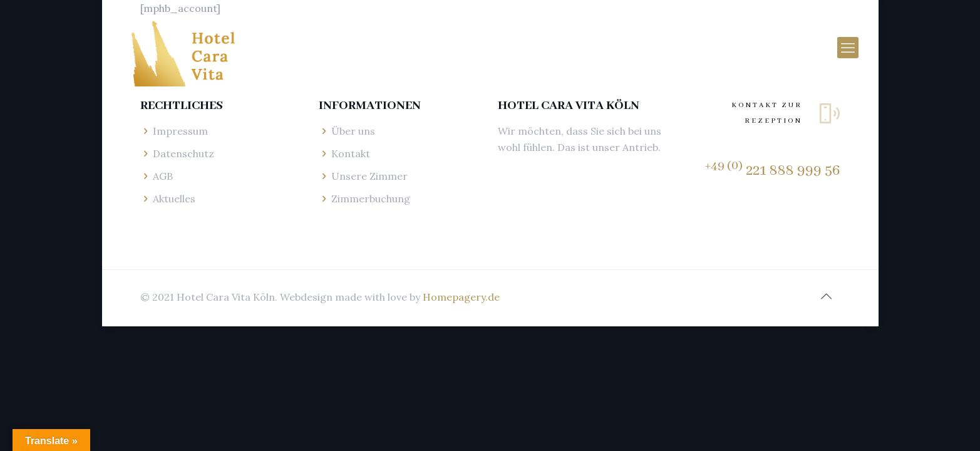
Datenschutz (183, 153)
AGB (163, 176)
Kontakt (351, 153)
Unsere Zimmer (369, 176)
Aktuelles (174, 199)
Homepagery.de (461, 297)
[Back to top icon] (827, 296)
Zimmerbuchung (371, 199)
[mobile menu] (848, 48)
